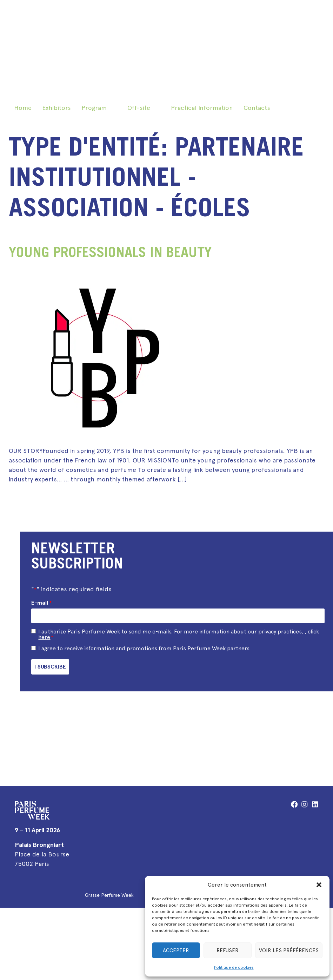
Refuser (228, 951)
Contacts (257, 108)
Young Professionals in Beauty (110, 254)
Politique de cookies (234, 967)
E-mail (41, 603)
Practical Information (202, 108)
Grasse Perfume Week (109, 893)
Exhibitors (56, 108)
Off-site (139, 108)
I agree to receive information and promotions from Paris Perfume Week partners (144, 647)
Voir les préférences (289, 951)
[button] (319, 885)
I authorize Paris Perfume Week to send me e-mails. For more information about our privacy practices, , (179, 633)
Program (94, 108)
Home (23, 108)
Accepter (176, 951)
